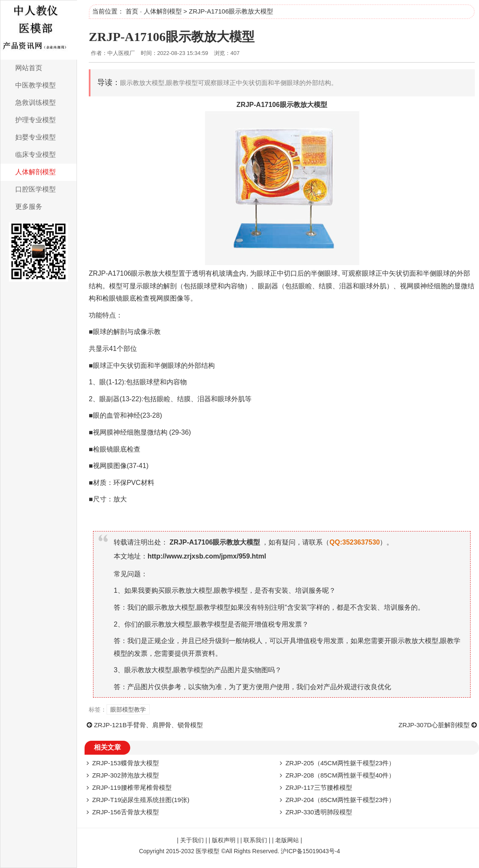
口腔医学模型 (36, 189)
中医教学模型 (36, 85)
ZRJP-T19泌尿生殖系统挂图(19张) (141, 800)
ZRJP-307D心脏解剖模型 (434, 725)
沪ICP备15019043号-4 (310, 851)
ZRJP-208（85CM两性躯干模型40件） (340, 775)
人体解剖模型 (36, 172)
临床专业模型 (36, 155)
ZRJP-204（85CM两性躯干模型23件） (340, 800)
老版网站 (287, 840)
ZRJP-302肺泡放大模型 (126, 775)
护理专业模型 (36, 120)
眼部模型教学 (128, 709)
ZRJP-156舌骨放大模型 (126, 812)
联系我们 (255, 840)
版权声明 (224, 840)
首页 (132, 11)
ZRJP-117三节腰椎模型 (319, 787)
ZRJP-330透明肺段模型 (319, 812)
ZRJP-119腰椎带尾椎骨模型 (132, 787)
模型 (320, 105)
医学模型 (208, 851)
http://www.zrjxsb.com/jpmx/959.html (207, 556)
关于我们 (192, 840)
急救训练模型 (36, 103)
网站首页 (29, 68)
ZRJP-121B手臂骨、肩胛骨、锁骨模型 (148, 725)
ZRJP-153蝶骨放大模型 (126, 763)
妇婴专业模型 (36, 137)
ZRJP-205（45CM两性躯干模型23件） (340, 763)
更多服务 (29, 207)
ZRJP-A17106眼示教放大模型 (172, 37)
